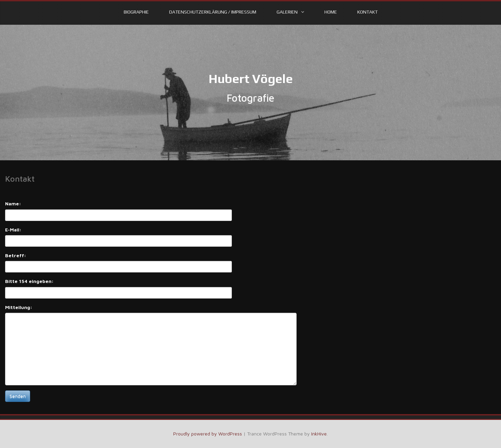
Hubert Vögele (251, 79)
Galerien (287, 12)
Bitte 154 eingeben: (29, 281)
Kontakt (367, 12)
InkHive (319, 434)
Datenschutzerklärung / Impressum (213, 12)
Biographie (136, 12)
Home (331, 12)
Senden (18, 396)
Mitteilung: (19, 307)
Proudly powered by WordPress (208, 434)
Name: (13, 203)
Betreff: (16, 255)
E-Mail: (13, 230)
